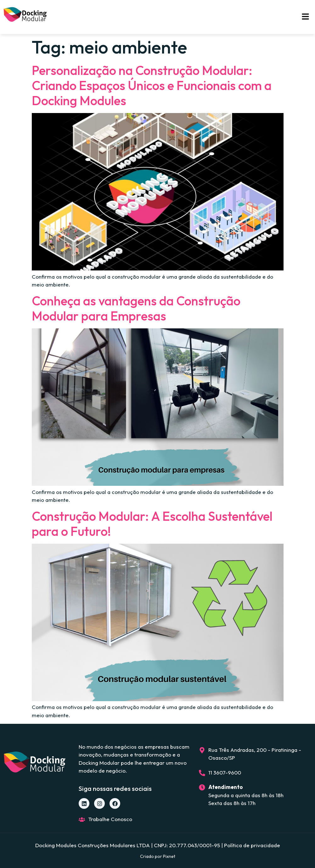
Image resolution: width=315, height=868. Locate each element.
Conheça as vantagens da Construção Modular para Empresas (136, 308)
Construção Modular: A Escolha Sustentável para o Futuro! (152, 524)
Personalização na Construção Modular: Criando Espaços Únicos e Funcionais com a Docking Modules (152, 85)
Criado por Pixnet (158, 856)
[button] (306, 17)
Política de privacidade (252, 845)
